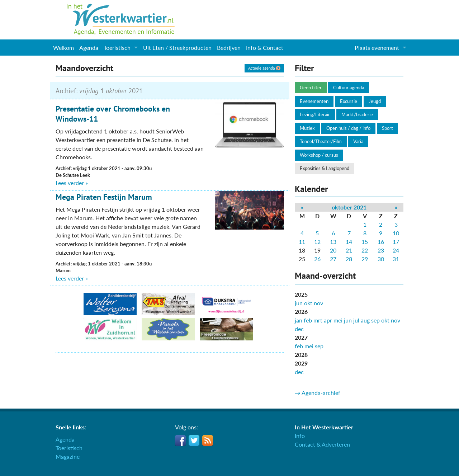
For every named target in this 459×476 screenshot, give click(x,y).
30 (381, 259)
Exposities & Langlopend (325, 168)
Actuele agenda (264, 68)
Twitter (194, 440)
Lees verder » (72, 183)
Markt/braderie (357, 114)
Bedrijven (229, 48)
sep (375, 320)
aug (365, 320)
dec (299, 329)
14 (349, 242)
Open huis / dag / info (348, 128)
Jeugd (375, 101)
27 (333, 259)
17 (396, 242)
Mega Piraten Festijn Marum (104, 197)
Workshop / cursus (319, 155)
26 (317, 259)
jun (299, 303)
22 (365, 250)
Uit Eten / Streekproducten (177, 48)
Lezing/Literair (315, 114)
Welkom (63, 48)
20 (333, 250)
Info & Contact (265, 48)
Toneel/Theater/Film (321, 141)
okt (308, 303)
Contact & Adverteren (322, 444)
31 (396, 259)
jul (356, 320)
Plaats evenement (377, 48)
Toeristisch (117, 48)
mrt (318, 320)
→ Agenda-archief (318, 393)
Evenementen (314, 101)
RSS (208, 440)
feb (308, 320)
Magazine (68, 456)
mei (338, 320)
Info (300, 436)
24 (396, 250)
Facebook (180, 440)
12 (317, 242)
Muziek (307, 128)
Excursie (349, 101)
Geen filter (311, 88)
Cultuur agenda (349, 88)
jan (299, 320)
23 (381, 250)
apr (328, 320)
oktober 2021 (349, 207)
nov (318, 303)
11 (302, 242)
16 (381, 242)
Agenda (89, 48)
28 (349, 259)
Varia (358, 141)
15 (365, 242)
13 (333, 242)
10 (396, 233)
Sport (387, 128)
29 (365, 259)
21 (349, 250)
